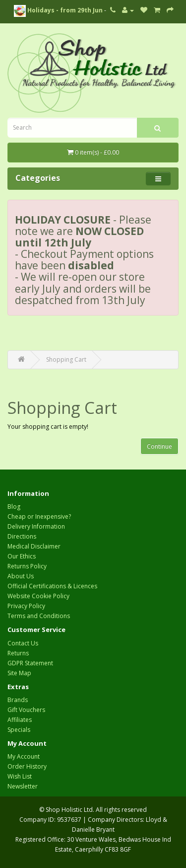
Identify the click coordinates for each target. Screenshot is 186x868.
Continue (159, 446)
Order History (27, 766)
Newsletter (23, 786)
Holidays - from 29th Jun (58, 10)
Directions (22, 536)
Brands (18, 700)
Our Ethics (22, 556)
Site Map (19, 673)
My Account (24, 756)
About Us (21, 576)
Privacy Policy (26, 606)
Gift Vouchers (26, 710)
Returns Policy (27, 566)
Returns (18, 653)
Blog (14, 507)
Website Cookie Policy (38, 596)
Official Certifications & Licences (52, 586)
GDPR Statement (30, 663)
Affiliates (20, 720)
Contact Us (23, 643)
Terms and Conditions (39, 616)
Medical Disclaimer (34, 546)
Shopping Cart (66, 359)
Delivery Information (36, 526)
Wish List (20, 776)
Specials (19, 730)
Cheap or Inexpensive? (39, 516)
